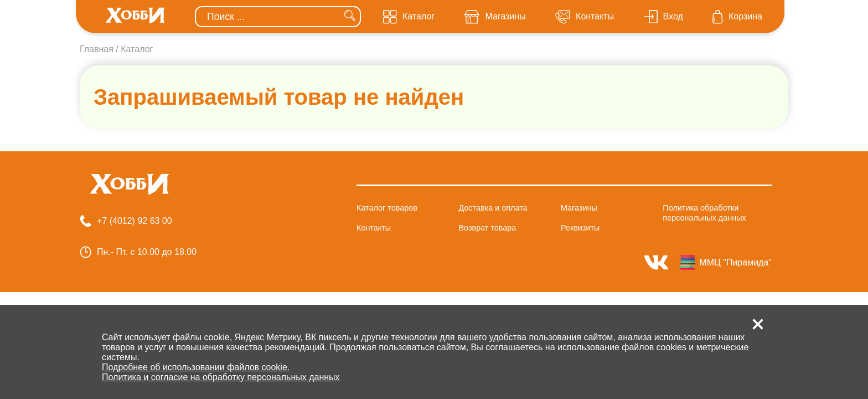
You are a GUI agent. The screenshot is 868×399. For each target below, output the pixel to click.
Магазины (579, 208)
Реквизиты (580, 228)
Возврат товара (487, 228)
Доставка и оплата (493, 208)
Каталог (137, 49)
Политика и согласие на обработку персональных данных (221, 377)
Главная (97, 49)
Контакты (374, 228)
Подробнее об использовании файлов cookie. (196, 367)
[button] (758, 324)
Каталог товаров (387, 208)
